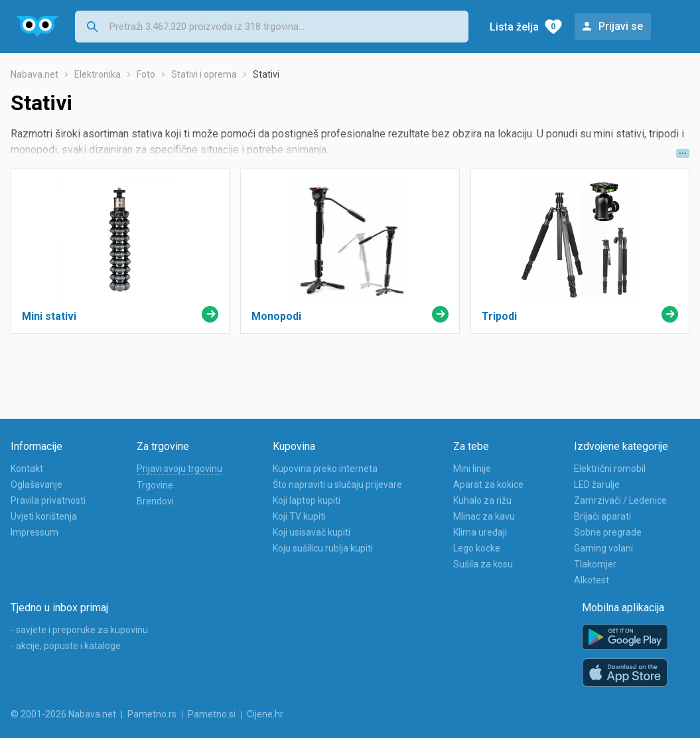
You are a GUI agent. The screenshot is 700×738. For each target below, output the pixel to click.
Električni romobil (610, 469)
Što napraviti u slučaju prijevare (337, 484)
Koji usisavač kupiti (312, 532)
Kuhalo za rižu (482, 500)
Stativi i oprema (204, 74)
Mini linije (472, 469)
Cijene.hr (265, 714)
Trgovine (155, 485)
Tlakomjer (595, 564)
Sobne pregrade (608, 532)
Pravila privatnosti (48, 500)
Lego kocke (477, 548)
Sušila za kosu (483, 564)
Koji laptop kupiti (307, 500)
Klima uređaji (480, 532)
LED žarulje (597, 484)
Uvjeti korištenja (44, 516)
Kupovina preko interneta (325, 469)
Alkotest (592, 580)
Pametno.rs (152, 714)
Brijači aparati (602, 516)
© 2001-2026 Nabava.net (63, 714)
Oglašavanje (36, 484)
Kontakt (27, 469)
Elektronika (98, 74)
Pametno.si (212, 714)
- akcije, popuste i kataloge (66, 646)
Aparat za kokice (488, 484)
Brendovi (155, 501)
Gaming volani (603, 548)
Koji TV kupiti (299, 516)
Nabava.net (35, 74)
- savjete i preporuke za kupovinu (79, 630)
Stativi (266, 74)
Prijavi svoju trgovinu (179, 469)
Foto (146, 74)
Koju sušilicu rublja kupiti (323, 548)
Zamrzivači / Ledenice (620, 500)
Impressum (35, 532)
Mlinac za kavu (484, 516)
